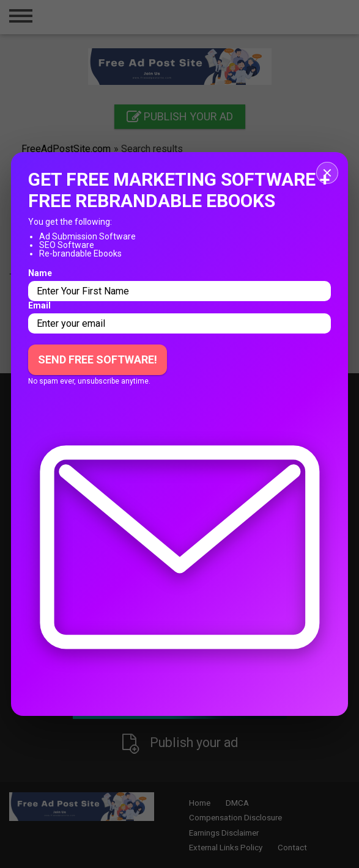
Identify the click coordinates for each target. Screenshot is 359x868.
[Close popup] (327, 173)
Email (39, 305)
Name (40, 273)
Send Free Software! (98, 359)
